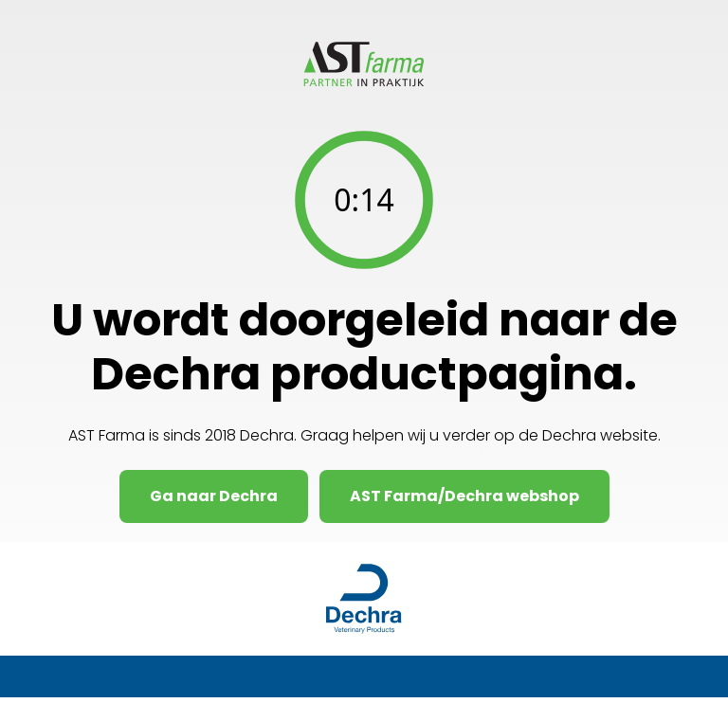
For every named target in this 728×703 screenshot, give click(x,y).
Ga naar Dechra (214, 496)
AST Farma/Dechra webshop (464, 496)
